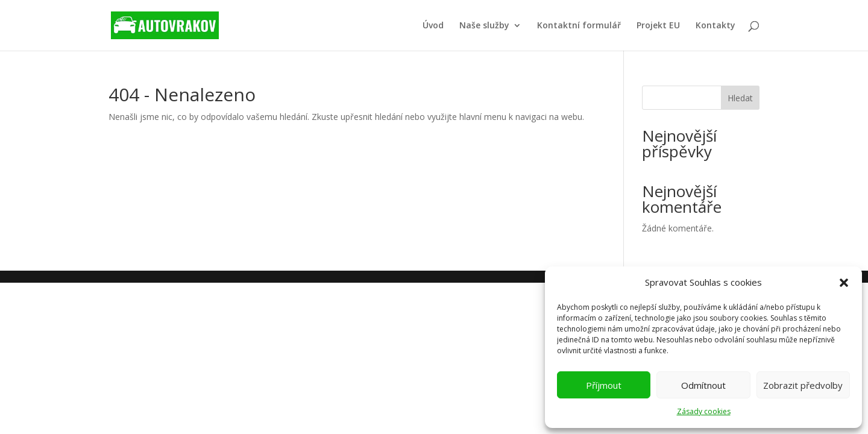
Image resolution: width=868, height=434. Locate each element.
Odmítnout (703, 385)
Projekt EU (658, 26)
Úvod (433, 26)
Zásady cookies (704, 411)
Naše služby (484, 26)
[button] (844, 283)
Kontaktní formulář (579, 26)
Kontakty (715, 26)
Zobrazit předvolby (803, 385)
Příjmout (604, 385)
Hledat (740, 98)
